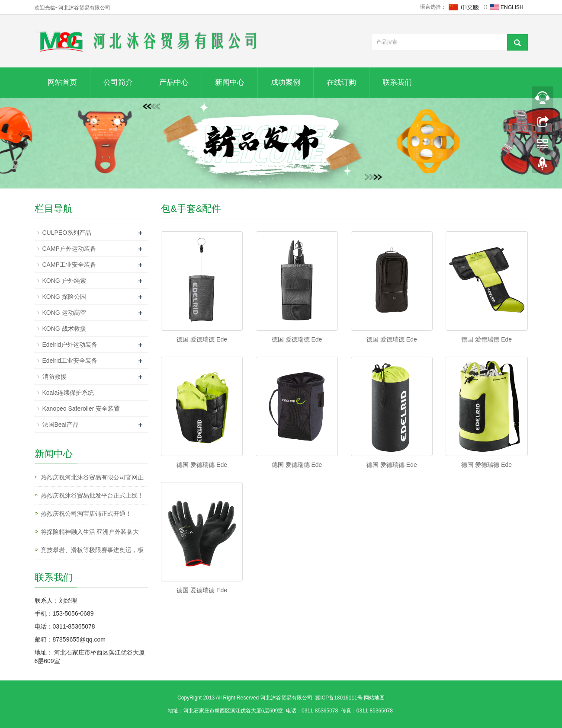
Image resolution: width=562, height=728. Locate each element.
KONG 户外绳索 (64, 281)
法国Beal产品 (61, 425)
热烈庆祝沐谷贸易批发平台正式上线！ (92, 495)
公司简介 (118, 82)
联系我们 (397, 82)
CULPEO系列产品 (67, 233)
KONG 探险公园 (64, 297)
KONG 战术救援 (64, 329)
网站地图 (374, 698)
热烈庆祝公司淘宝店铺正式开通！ (86, 514)
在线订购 (341, 82)
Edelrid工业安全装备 (70, 361)
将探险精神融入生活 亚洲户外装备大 (90, 532)
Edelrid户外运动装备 (70, 345)
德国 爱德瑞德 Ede (202, 339)
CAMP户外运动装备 (69, 249)
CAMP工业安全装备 (69, 265)
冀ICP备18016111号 (339, 698)
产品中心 (174, 82)
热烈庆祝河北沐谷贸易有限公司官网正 (92, 477)
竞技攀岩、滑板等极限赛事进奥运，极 (92, 550)
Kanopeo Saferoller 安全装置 (81, 409)
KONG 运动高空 (64, 313)
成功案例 (286, 82)
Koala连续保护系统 (68, 393)
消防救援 (55, 377)
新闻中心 (230, 82)
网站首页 (62, 82)
